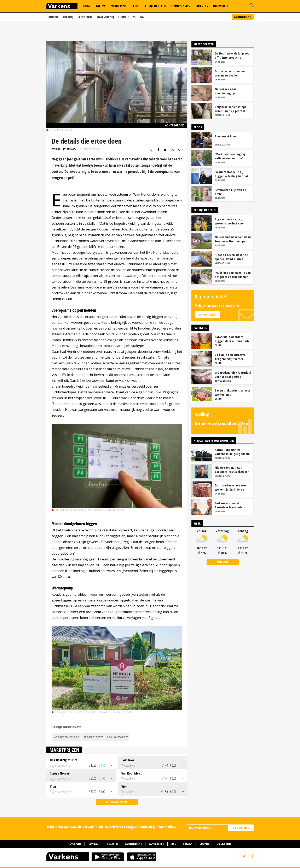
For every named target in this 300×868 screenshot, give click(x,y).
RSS (174, 844)
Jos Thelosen (70, 149)
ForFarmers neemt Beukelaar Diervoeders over (230, 505)
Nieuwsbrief (222, 6)
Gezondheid (85, 17)
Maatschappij (105, 17)
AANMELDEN (241, 828)
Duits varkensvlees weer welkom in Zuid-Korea (231, 487)
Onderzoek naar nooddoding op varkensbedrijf (225, 91)
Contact (94, 844)
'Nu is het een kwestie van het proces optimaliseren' (233, 275)
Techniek (124, 17)
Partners (201, 6)
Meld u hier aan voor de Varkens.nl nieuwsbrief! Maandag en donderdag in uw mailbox (111, 827)
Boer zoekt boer (225, 136)
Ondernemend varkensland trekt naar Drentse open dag (233, 239)
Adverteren (157, 844)
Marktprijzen (64, 750)
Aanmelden (207, 315)
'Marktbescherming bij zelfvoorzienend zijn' (230, 156)
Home (87, 6)
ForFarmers (116, 737)
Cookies (205, 844)
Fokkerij (68, 17)
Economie (53, 17)
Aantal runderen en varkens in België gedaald (232, 452)
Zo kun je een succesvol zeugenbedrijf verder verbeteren (231, 357)
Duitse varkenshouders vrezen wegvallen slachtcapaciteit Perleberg (232, 73)
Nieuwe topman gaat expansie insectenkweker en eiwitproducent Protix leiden (232, 469)
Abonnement (243, 17)
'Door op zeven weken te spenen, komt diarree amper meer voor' (231, 257)
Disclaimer (224, 844)
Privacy (188, 844)
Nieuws (101, 6)
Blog (135, 6)
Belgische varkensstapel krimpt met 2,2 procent (231, 109)
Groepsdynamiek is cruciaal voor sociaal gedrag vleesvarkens (233, 375)
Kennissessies (180, 6)
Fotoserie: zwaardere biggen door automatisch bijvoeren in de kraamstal (232, 339)
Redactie (112, 844)
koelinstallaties (65, 737)
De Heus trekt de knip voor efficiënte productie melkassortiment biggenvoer (233, 55)
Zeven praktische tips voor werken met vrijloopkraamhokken (233, 392)
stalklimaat (92, 737)
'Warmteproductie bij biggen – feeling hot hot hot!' (232, 174)
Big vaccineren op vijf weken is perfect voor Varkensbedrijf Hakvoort (231, 221)
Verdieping (119, 6)
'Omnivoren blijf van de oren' (230, 192)
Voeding (139, 17)
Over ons (75, 844)
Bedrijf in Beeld (155, 6)
